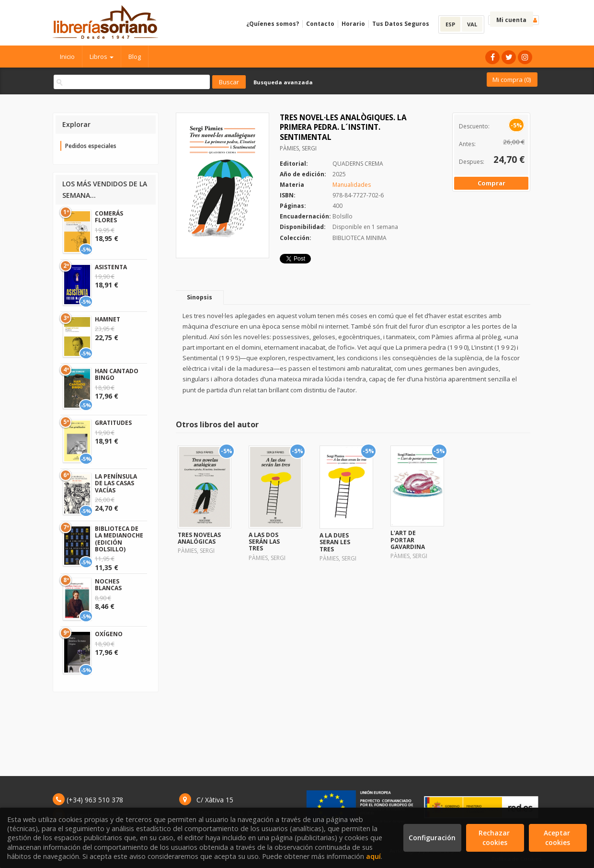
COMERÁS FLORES (109, 217)
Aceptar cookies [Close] (558, 838)
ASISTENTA (111, 267)
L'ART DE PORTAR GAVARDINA (408, 540)
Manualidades (352, 185)
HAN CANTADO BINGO (117, 374)
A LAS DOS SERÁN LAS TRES (264, 542)
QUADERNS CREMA (358, 164)
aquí (373, 856)
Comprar (491, 183)
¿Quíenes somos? (273, 24)
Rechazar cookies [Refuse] (495, 838)
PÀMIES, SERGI (298, 148)
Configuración (432, 838)
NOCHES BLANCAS (108, 585)
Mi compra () (512, 80)
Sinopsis (200, 297)
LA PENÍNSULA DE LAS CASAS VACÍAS (116, 483)
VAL (472, 24)
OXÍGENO (109, 634)
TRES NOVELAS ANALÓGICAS (199, 538)
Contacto (320, 24)
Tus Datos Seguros (401, 24)
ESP (450, 24)
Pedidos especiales (91, 146)
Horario (353, 24)
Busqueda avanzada (283, 82)
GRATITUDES (113, 423)
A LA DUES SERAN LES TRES (335, 542)
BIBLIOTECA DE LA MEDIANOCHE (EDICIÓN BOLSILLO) (119, 539)
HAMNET (108, 319)
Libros (102, 57)
